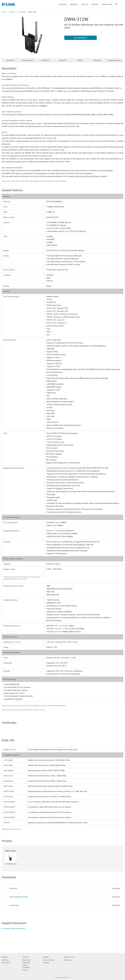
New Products (6, 963)
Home (4, 12)
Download (116, 888)
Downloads (97, 60)
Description (10, 60)
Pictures (80, 60)
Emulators (46, 963)
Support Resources (115, 60)
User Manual (14, 905)
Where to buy (107, 4)
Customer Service (49, 960)
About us (85, 4)
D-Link (68, 977)
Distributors (68, 960)
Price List (25, 970)
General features (28, 60)
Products (74, 4)
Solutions (63, 4)
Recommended (80, 38)
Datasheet (13, 888)
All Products (5, 960)
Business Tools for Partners (15, 929)
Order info (62, 60)
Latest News (26, 963)
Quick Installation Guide (18, 897)
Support (95, 4)
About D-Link (26, 960)
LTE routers (22, 12)
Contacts (25, 965)
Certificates (45, 60)
